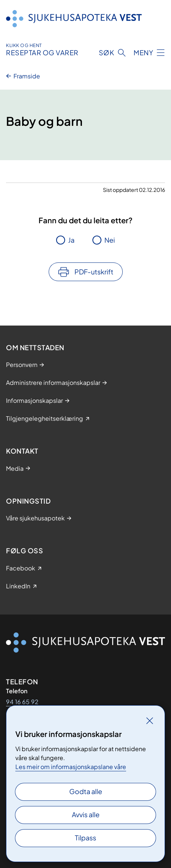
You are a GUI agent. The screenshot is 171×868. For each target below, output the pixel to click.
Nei (110, 240)
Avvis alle (86, 814)
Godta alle (86, 791)
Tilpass (85, 838)
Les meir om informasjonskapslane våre (71, 767)
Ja (71, 240)
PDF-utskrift (94, 272)
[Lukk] (150, 721)
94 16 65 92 (22, 702)
